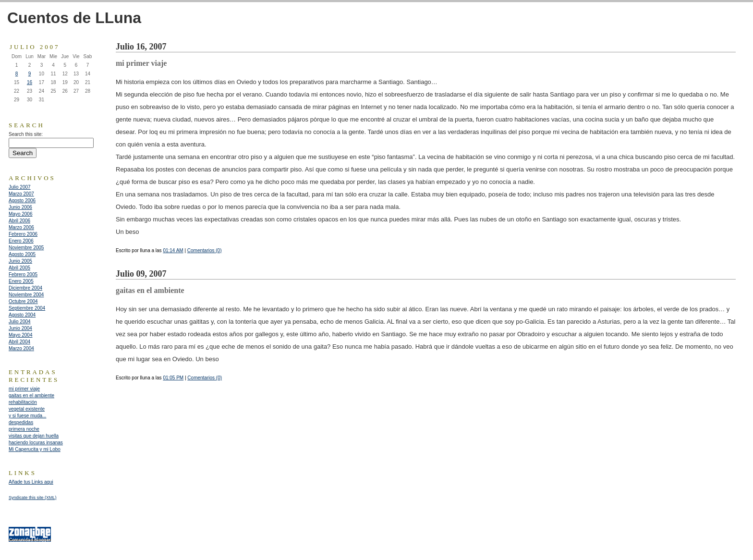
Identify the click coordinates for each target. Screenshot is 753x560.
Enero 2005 (21, 281)
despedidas (21, 422)
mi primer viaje (24, 389)
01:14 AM (173, 250)
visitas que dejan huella (34, 436)
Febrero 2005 (23, 274)
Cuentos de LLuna (74, 18)
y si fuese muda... (27, 416)
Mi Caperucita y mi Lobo (35, 449)
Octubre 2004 (23, 301)
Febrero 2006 (23, 234)
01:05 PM (173, 378)
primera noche (24, 429)
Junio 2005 (20, 261)
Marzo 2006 (21, 227)
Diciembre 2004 (25, 288)
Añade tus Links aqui (31, 482)
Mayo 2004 (20, 335)
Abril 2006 (19, 221)
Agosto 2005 (22, 254)
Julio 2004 (20, 322)
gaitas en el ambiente (31, 396)
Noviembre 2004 (26, 295)
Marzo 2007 (21, 194)
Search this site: (26, 134)
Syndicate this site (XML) (33, 498)
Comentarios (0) (205, 250)
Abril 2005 (19, 268)
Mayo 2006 (20, 214)
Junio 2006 (20, 207)
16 (30, 82)
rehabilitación (23, 402)
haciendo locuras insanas (36, 443)
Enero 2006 (21, 241)
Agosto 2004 (22, 315)
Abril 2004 (19, 342)
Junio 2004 (20, 328)
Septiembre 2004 (27, 308)
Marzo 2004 (21, 348)
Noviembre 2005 (26, 248)
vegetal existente (27, 409)
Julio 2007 (20, 187)
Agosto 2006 (22, 201)
